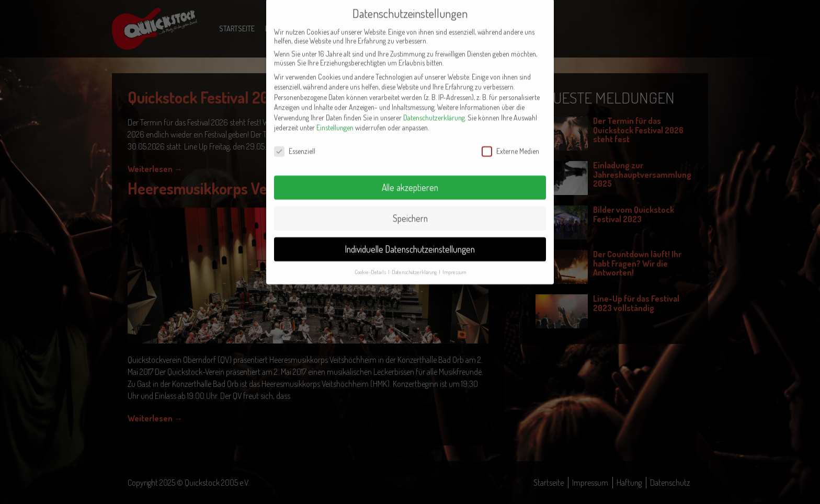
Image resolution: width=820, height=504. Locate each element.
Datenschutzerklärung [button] (415, 260)
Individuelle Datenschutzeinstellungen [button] (410, 237)
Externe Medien (510, 139)
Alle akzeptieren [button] (410, 175)
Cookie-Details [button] (371, 260)
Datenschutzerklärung (434, 105)
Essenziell (295, 139)
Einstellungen (335, 116)
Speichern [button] (410, 206)
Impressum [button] (454, 260)
